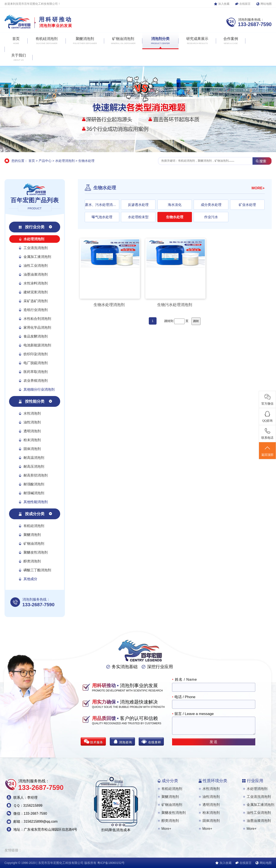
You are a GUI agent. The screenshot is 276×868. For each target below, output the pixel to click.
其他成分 (30, 579)
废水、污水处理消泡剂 (102, 205)
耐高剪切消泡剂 (36, 475)
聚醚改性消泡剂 (36, 552)
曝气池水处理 (102, 217)
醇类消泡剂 (32, 561)
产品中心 (45, 161)
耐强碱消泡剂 (34, 493)
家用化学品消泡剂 (37, 327)
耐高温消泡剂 (34, 458)
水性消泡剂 (32, 413)
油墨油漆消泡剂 (36, 274)
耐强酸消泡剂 (34, 484)
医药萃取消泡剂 (36, 372)
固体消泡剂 (32, 449)
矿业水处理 (247, 205)
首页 (32, 161)
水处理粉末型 (138, 217)
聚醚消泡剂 (32, 535)
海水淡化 (175, 205)
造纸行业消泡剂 (36, 310)
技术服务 (97, 742)
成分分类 (170, 781)
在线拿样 (155, 742)
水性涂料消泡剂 (36, 283)
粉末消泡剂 (32, 440)
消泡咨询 (125, 742)
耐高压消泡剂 (34, 466)
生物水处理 (86, 161)
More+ (166, 829)
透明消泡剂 (32, 431)
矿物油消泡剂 (34, 544)
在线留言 (245, 4)
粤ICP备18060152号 (111, 863)
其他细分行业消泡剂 (39, 389)
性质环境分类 (215, 781)
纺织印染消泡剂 (36, 354)
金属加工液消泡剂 (37, 257)
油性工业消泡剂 (36, 266)
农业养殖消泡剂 (36, 381)
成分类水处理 (211, 205)
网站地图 (266, 4)
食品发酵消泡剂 (36, 336)
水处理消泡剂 (65, 161)
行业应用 (255, 781)
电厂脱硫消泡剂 (36, 363)
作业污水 (211, 217)
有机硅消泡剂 (34, 526)
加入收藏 (224, 4)
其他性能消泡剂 (36, 502)
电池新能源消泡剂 (37, 345)
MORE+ (258, 188)
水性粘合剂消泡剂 (37, 319)
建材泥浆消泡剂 (36, 292)
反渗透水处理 (138, 205)
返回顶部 (267, 451)
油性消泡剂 (32, 422)
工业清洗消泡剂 (36, 248)
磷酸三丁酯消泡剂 (37, 570)
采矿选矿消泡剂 (36, 301)
